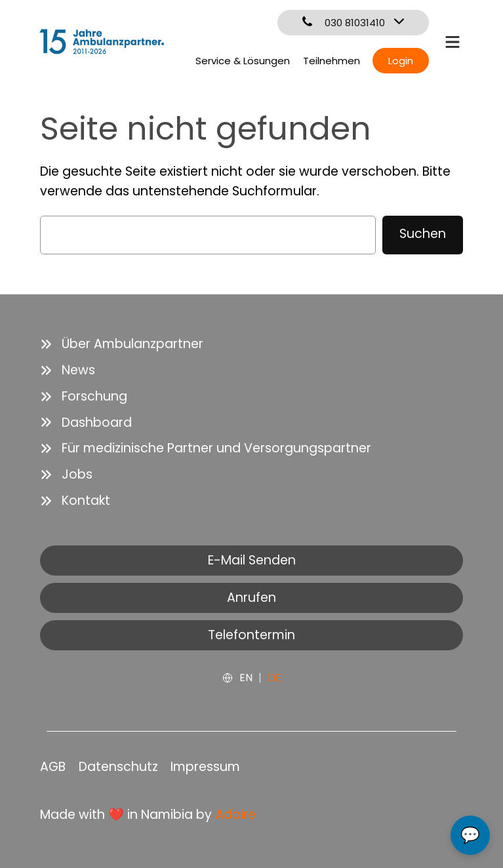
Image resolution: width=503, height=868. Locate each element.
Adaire (235, 815)
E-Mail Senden (252, 560)
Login (401, 61)
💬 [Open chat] (470, 835)
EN (246, 678)
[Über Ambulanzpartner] (122, 344)
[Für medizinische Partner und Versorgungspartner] (206, 448)
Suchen (423, 234)
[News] (68, 370)
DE (274, 678)
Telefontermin (251, 635)
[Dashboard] (86, 423)
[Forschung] (84, 397)
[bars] (453, 40)
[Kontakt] (75, 501)
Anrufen (251, 598)
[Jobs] (66, 475)
